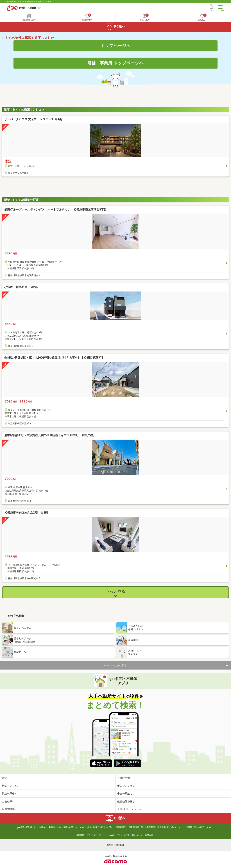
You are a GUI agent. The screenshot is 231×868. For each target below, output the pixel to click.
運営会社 (149, 835)
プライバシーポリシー (97, 835)
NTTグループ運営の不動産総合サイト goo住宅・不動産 (29, 2)
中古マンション (126, 786)
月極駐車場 (124, 778)
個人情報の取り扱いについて (170, 827)
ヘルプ (124, 835)
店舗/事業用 (9, 809)
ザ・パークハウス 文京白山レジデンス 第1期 (33, 119)
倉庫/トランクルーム (129, 809)
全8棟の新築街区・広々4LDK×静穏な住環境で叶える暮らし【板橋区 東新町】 (54, 358)
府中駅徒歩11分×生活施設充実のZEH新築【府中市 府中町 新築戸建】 (50, 435)
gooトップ (114, 835)
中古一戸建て (125, 794)
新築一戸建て (9, 794)
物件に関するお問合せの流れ (100, 827)
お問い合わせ (136, 835)
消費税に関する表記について (199, 827)
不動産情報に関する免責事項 (142, 827)
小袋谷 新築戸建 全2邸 (21, 287)
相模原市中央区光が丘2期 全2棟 (26, 513)
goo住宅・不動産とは (27, 827)
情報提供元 (121, 827)
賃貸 (4, 778)
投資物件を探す (126, 801)
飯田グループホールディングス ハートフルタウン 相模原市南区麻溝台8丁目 (56, 210)
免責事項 (80, 835)
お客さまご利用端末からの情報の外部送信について (62, 827)
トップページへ (116, 46)
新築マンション (11, 786)
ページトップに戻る (115, 665)
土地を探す (8, 801)
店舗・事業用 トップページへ (115, 63)
